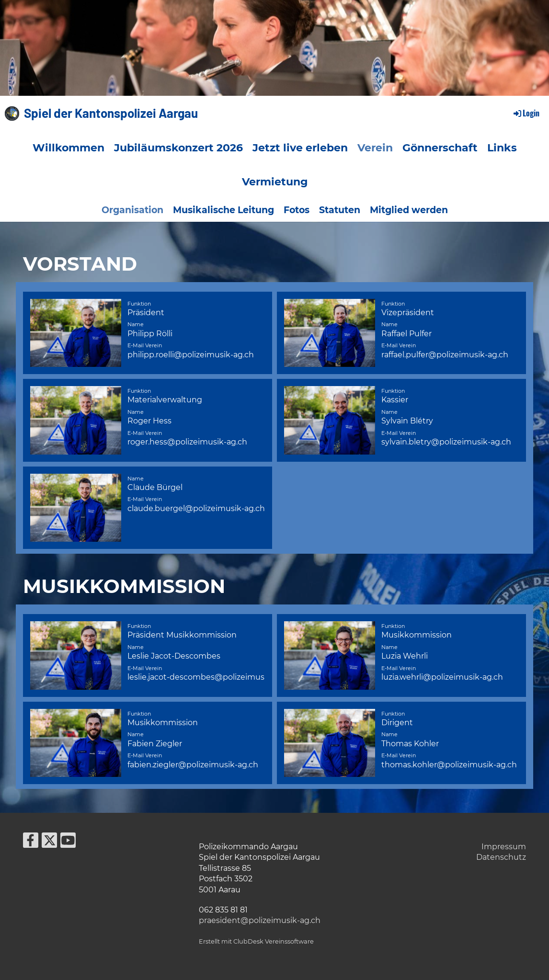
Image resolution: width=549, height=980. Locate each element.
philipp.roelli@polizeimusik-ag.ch (191, 355)
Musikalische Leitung (223, 210)
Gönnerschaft (440, 148)
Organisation (132, 210)
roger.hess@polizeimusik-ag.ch (187, 442)
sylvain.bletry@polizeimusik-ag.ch (446, 442)
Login (526, 113)
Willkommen (69, 148)
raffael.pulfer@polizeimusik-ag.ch (445, 355)
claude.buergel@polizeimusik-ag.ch (196, 508)
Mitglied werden (409, 210)
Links (502, 148)
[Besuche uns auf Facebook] (31, 842)
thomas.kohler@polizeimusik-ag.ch (449, 765)
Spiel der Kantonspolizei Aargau (111, 113)
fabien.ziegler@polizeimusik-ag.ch (193, 765)
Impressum (504, 847)
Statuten (340, 210)
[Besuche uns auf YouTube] (68, 842)
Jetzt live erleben (300, 148)
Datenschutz (501, 857)
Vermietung (275, 182)
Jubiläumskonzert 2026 (178, 148)
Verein (375, 148)
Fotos (297, 210)
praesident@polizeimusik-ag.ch (260, 920)
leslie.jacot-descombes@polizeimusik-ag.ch (211, 677)
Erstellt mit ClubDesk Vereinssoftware (256, 941)
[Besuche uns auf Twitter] (49, 842)
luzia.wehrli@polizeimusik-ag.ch (442, 677)
